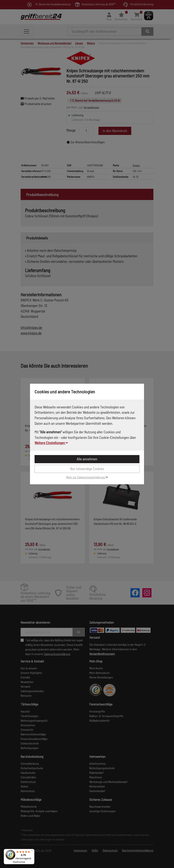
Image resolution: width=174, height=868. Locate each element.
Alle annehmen (87, 459)
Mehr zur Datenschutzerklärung (87, 477)
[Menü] (32, 851)
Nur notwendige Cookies (87, 469)
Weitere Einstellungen (51, 443)
